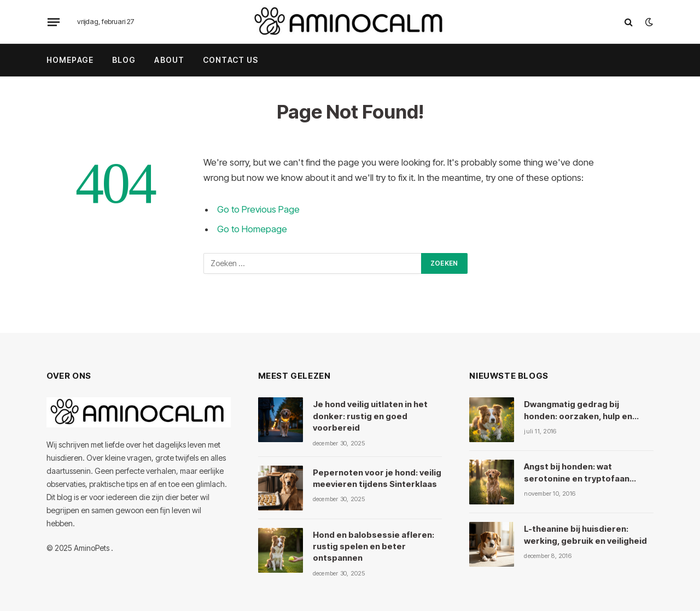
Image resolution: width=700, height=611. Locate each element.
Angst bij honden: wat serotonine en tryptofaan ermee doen (577, 473)
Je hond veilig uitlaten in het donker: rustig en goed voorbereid (370, 416)
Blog (124, 60)
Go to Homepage (252, 229)
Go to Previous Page (258, 209)
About (169, 60)
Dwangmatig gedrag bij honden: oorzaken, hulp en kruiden (578, 410)
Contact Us (231, 60)
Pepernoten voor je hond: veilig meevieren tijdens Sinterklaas (377, 478)
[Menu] (54, 22)
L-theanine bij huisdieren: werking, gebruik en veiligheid (585, 534)
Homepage (70, 60)
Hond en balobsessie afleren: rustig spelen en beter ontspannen (374, 547)
